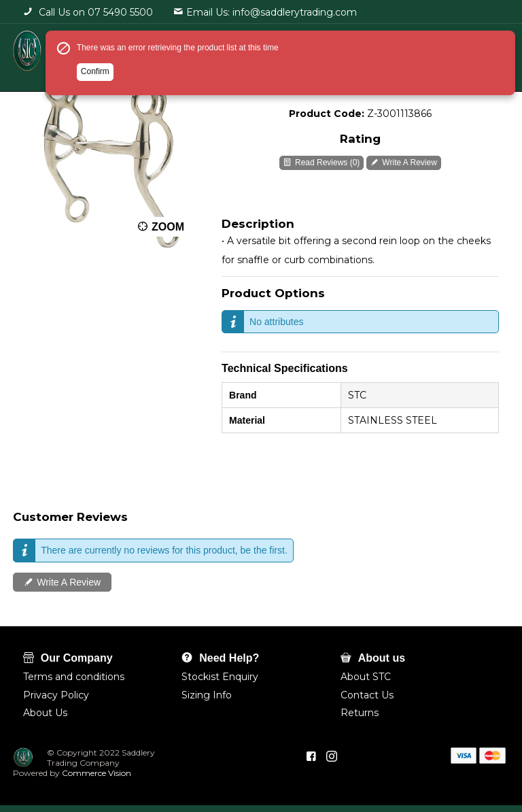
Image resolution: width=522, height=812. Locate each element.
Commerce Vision (95, 773)
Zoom (168, 227)
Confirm (95, 71)
